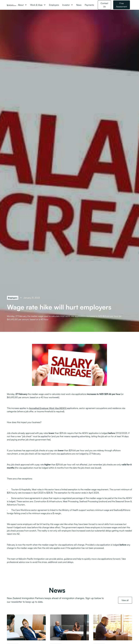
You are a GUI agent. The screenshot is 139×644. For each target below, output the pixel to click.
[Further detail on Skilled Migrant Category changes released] (26, 627)
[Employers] (13, 298)
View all (125, 600)
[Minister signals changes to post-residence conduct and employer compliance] (69, 627)
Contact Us (104, 5)
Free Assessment (122, 5)
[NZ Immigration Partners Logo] (12, 5)
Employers (54, 5)
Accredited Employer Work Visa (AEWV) (48, 408)
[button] (22, 5)
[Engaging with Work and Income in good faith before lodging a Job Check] (113, 627)
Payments (89, 5)
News (79, 5)
